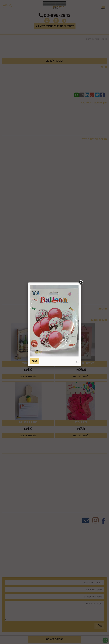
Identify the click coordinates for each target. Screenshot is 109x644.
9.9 (77, 362)
